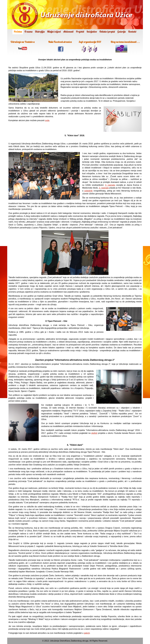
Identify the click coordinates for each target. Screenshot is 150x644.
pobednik (88, 191)
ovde (47, 120)
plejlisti (94, 433)
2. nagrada (104, 188)
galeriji (87, 633)
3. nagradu (110, 185)
